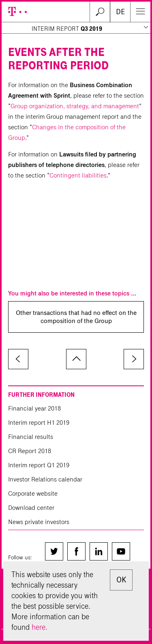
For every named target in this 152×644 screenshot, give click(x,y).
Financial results (31, 437)
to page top (76, 359)
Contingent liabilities (78, 175)
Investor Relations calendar (45, 479)
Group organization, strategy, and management (75, 106)
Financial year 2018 (34, 408)
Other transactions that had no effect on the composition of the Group (76, 317)
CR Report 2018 (30, 451)
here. (40, 627)
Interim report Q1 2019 (39, 465)
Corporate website (33, 493)
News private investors (39, 522)
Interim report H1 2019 (39, 423)
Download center (31, 508)
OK (121, 580)
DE (120, 12)
